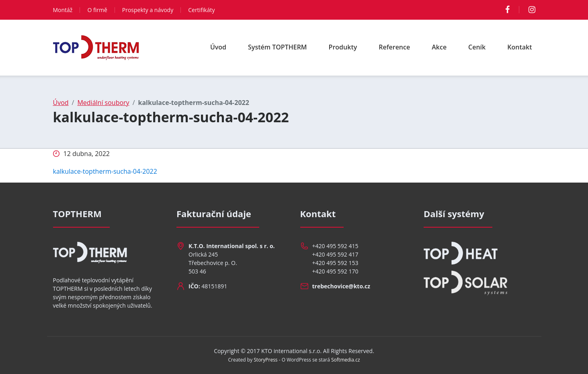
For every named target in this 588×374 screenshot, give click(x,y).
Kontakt (519, 47)
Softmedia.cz (346, 360)
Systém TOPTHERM (278, 47)
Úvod (218, 47)
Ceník (477, 47)
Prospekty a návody (148, 10)
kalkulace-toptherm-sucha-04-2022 (105, 171)
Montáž (63, 10)
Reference (394, 47)
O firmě (97, 10)
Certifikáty (201, 10)
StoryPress (265, 360)
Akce (439, 47)
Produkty (343, 47)
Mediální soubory (103, 103)
